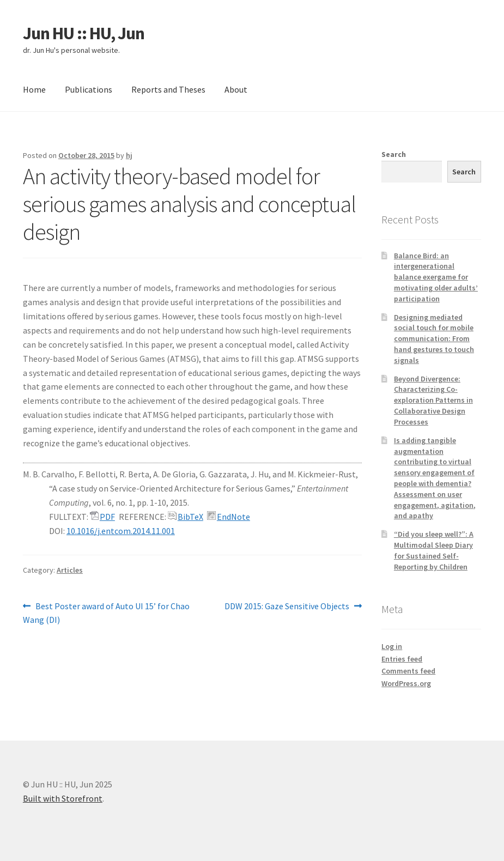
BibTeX (190, 517)
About (236, 89)
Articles (70, 570)
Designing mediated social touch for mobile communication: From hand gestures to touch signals (434, 339)
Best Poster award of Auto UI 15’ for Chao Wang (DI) (106, 613)
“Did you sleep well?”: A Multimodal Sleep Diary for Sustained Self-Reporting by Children (434, 550)
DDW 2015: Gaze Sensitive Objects (287, 607)
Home (34, 89)
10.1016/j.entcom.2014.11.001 (121, 531)
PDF (107, 517)
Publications (89, 89)
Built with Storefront (63, 798)
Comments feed (408, 671)
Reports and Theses (168, 89)
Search (394, 154)
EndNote (233, 517)
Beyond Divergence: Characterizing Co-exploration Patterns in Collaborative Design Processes (433, 400)
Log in (392, 646)
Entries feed (402, 659)
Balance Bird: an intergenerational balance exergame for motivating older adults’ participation (436, 277)
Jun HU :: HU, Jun (84, 33)
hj (129, 155)
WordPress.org (406, 683)
